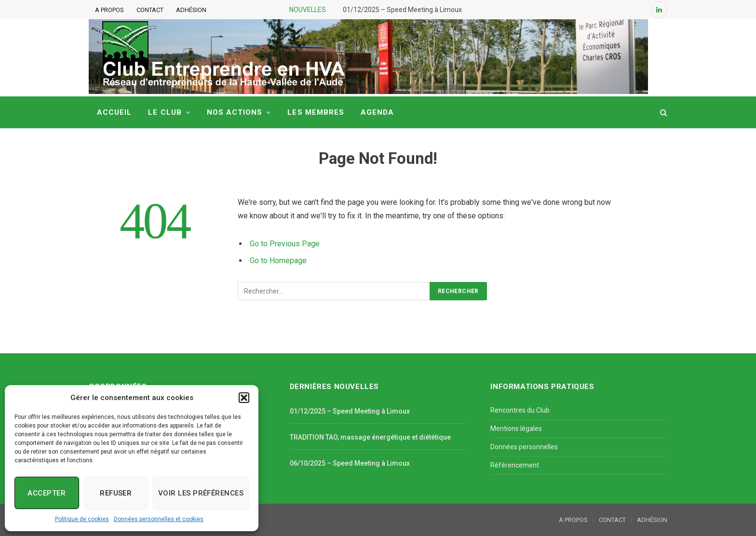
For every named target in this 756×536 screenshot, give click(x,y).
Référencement (515, 465)
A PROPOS (109, 10)
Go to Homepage (278, 261)
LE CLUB (165, 112)
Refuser (116, 493)
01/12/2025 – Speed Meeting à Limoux (402, 10)
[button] (244, 398)
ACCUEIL (114, 112)
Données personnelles (524, 447)
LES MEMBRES (316, 112)
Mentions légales (516, 429)
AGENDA (377, 112)
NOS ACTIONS (235, 112)
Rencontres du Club (520, 410)
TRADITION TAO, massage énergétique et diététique (370, 437)
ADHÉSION (191, 10)
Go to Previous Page (285, 244)
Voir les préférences (201, 493)
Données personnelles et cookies (159, 519)
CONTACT (150, 10)
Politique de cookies (82, 519)
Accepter (47, 493)
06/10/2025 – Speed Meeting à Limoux (350, 463)
